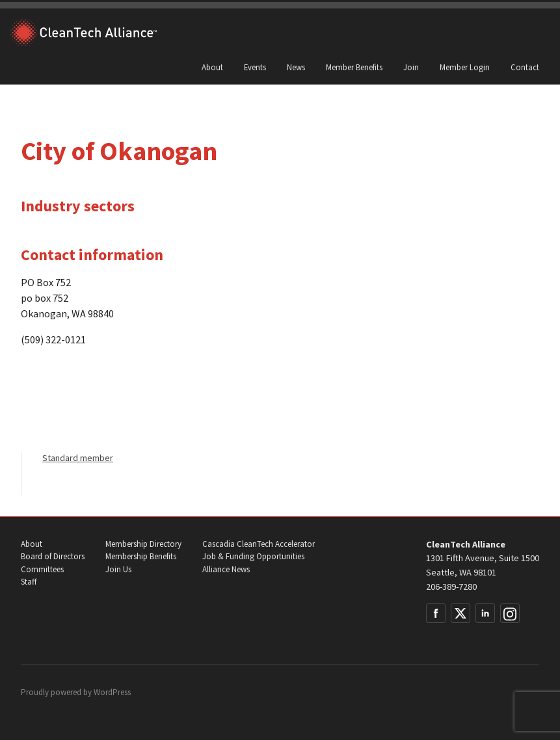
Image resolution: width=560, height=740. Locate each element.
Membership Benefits (141, 556)
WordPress (112, 692)
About (212, 67)
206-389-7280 (451, 587)
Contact (525, 67)
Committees (42, 569)
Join (411, 67)
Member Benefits (354, 67)
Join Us (118, 569)
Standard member (78, 458)
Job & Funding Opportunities (253, 556)
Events (255, 67)
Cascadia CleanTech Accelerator (259, 544)
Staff (29, 582)
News (296, 67)
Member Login (465, 67)
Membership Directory (143, 544)
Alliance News (226, 569)
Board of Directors (53, 556)
